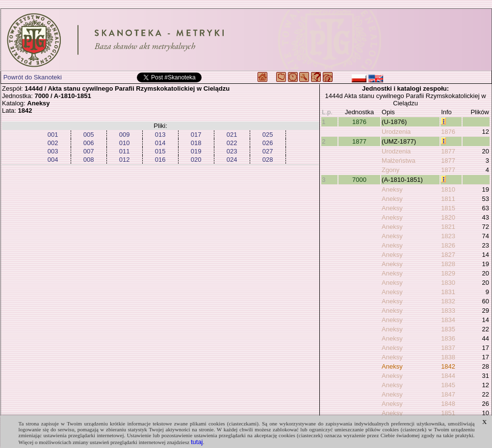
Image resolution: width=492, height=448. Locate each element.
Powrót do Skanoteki (33, 77)
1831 (448, 292)
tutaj (197, 442)
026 (268, 143)
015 (160, 151)
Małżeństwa (399, 161)
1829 (448, 273)
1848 (448, 404)
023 (232, 151)
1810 (448, 189)
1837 (448, 348)
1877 (359, 141)
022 (232, 143)
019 (196, 151)
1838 (448, 357)
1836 (448, 338)
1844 (448, 376)
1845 (448, 385)
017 (196, 135)
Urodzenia (396, 132)
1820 (448, 217)
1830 (448, 283)
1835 (448, 329)
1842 (448, 366)
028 (268, 160)
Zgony (390, 170)
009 (125, 135)
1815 (448, 208)
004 (53, 160)
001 (53, 135)
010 (125, 143)
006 (89, 143)
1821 (448, 227)
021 (232, 135)
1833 (448, 311)
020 (196, 160)
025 (268, 135)
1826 (448, 245)
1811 (448, 199)
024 (232, 160)
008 (89, 160)
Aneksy (392, 189)
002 (53, 143)
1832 (448, 301)
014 (160, 143)
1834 (448, 320)
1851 (448, 413)
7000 (359, 180)
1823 (448, 236)
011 (125, 151)
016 (160, 160)
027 (268, 151)
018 (196, 143)
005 (89, 135)
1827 (448, 255)
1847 (448, 394)
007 (89, 151)
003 (53, 151)
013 (160, 135)
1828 (448, 264)
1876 (359, 122)
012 (125, 160)
